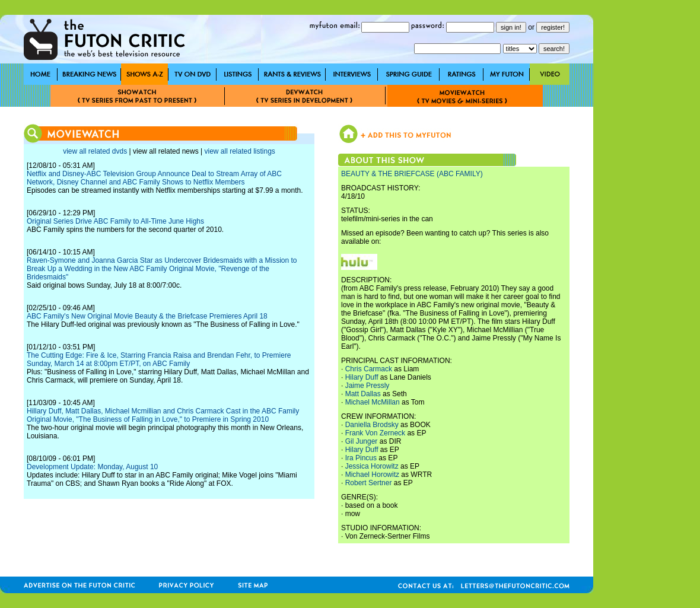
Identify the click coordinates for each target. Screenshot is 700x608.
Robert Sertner (369, 483)
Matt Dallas (363, 394)
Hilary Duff (362, 377)
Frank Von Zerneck (375, 433)
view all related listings (239, 151)
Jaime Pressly (367, 386)
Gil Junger (362, 441)
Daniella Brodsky (372, 425)
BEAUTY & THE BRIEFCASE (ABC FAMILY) (412, 174)
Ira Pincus (361, 458)
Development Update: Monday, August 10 (92, 467)
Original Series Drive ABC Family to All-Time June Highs (115, 221)
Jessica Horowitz (372, 466)
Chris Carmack (369, 369)
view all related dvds (95, 151)
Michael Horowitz (372, 475)
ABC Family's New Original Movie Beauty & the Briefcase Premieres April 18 (147, 316)
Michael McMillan (373, 402)
